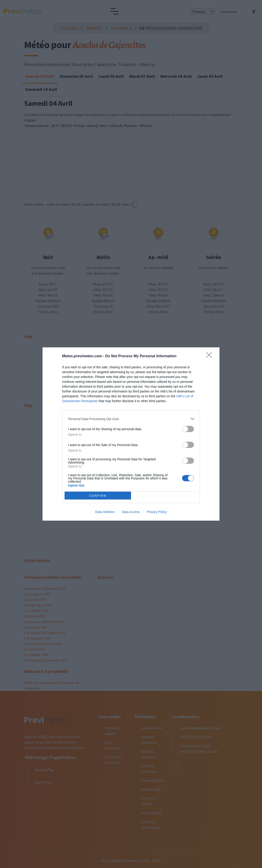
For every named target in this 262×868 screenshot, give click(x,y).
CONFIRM (98, 496)
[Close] (211, 356)
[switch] (188, 429)
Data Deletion (105, 512)
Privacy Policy (157, 512)
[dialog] (131, 434)
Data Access (131, 512)
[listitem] (131, 419)
